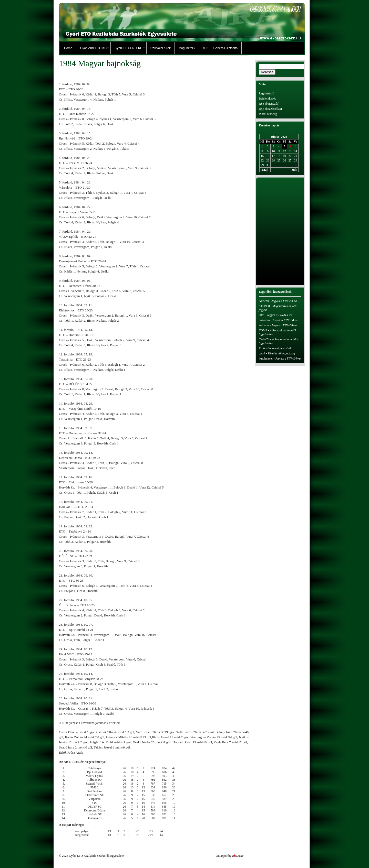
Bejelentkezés (267, 99)
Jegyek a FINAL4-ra (284, 301)
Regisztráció (266, 93)
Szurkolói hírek (161, 48)
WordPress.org (268, 114)
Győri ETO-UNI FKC (128, 48)
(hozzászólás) (270, 109)
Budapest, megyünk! (280, 348)
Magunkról (186, 48)
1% (203, 48)
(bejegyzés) (269, 104)
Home (68, 48)
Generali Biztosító (225, 48)
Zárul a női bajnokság (281, 353)
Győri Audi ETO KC (93, 48)
